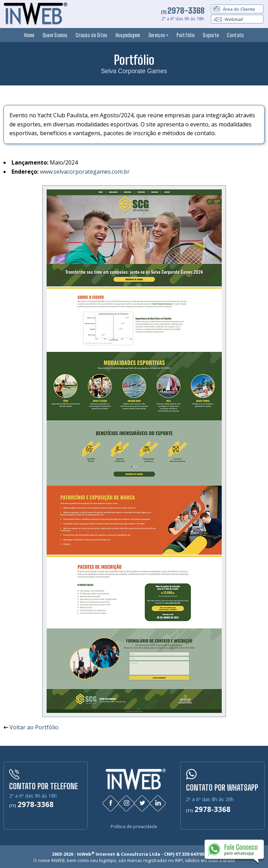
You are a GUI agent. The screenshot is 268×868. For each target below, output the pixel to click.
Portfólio (186, 35)
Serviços (159, 35)
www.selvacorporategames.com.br (85, 172)
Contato (235, 35)
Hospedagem (128, 35)
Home (29, 35)
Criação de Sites (92, 35)
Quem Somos (55, 35)
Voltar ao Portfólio (34, 727)
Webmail (228, 19)
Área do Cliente (234, 9)
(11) (183, 12)
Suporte (211, 35)
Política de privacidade (134, 824)
